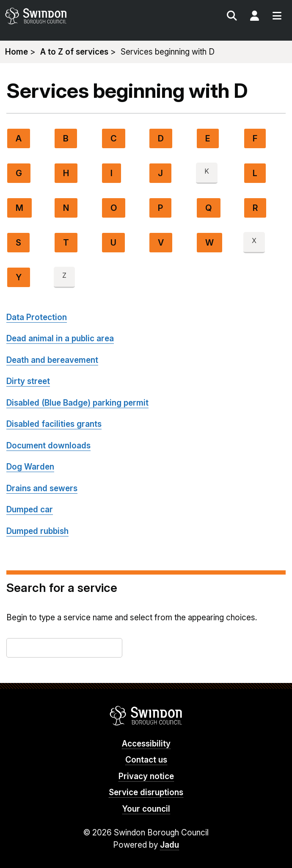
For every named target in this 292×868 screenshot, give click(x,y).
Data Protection (37, 317)
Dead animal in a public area (60, 339)
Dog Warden (30, 467)
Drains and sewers (42, 488)
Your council (146, 809)
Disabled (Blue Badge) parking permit (77, 403)
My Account (254, 17)
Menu (277, 17)
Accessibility (146, 744)
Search (232, 17)
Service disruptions (146, 792)
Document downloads (48, 446)
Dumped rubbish (37, 531)
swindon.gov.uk (74, 16)
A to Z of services (74, 52)
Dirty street (28, 381)
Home (17, 52)
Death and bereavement (52, 360)
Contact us (146, 760)
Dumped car (30, 510)
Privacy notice (146, 776)
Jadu (169, 845)
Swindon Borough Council (146, 716)
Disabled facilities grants (54, 424)
